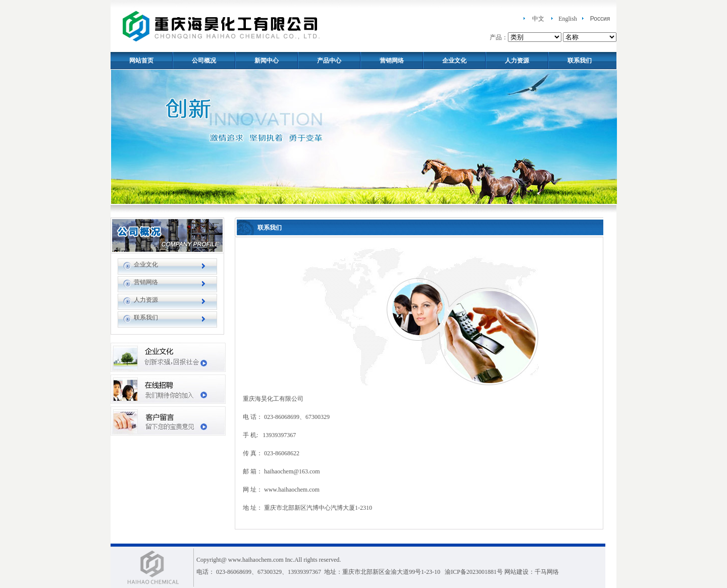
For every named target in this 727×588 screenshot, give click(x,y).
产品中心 (329, 61)
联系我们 (580, 61)
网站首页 (141, 61)
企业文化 (454, 61)
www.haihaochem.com (292, 490)
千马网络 (547, 572)
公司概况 (204, 61)
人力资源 (517, 61)
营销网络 (392, 61)
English (568, 19)
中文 (538, 19)
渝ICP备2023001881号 (474, 572)
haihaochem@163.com (292, 471)
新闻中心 (267, 61)
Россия (600, 19)
